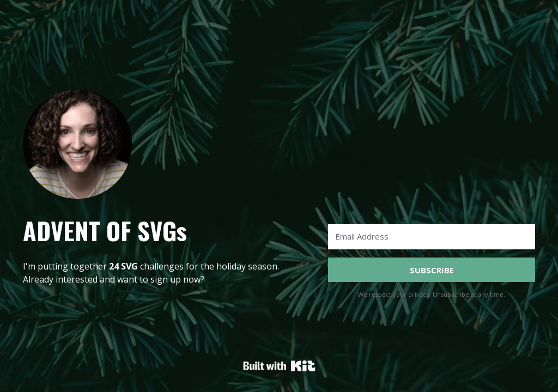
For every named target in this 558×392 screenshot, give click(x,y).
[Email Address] (432, 237)
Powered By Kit (279, 366)
